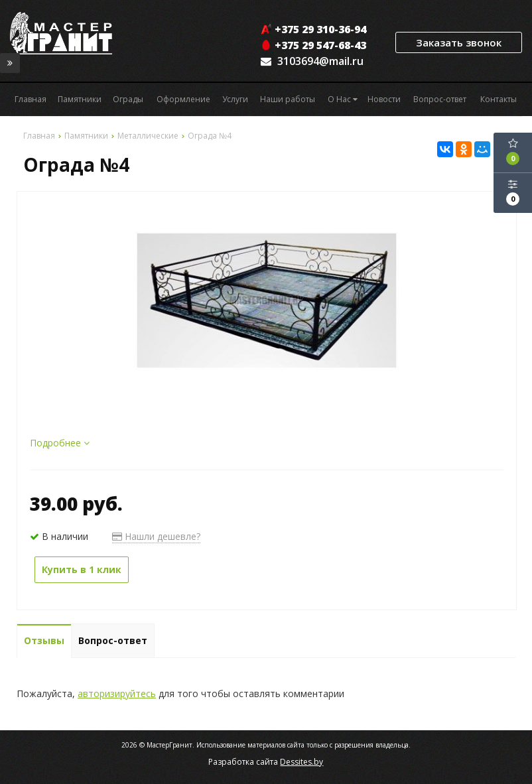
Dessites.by (301, 762)
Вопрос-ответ (440, 99)
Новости (384, 99)
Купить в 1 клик (82, 569)
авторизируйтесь (117, 693)
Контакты (499, 99)
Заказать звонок (459, 42)
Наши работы (288, 99)
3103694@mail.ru (320, 61)
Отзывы (44, 640)
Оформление (183, 99)
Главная (31, 99)
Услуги (235, 99)
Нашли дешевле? (156, 536)
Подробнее (60, 443)
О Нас (343, 99)
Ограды (128, 99)
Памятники (80, 99)
